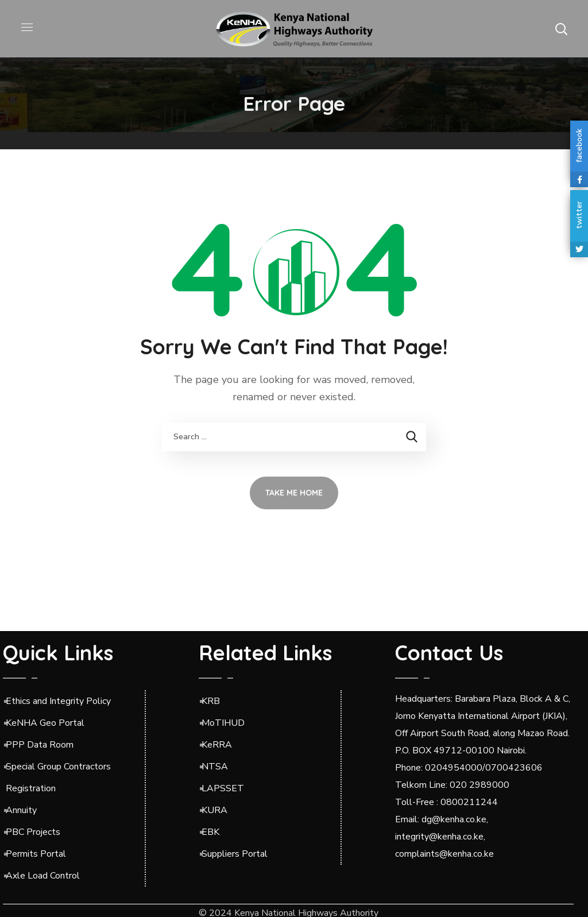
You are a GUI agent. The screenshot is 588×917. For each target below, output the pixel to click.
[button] (561, 29)
